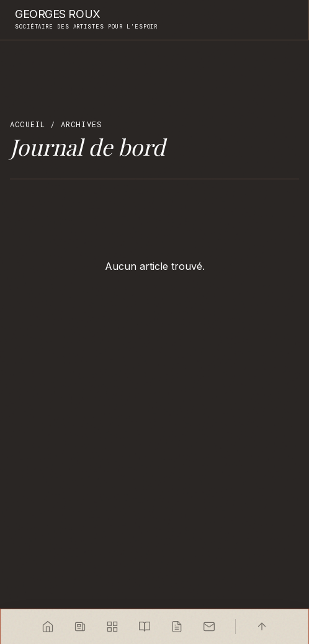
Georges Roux (58, 14)
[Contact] (209, 627)
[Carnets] (145, 627)
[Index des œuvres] (112, 627)
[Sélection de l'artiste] (80, 627)
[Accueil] (48, 627)
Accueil (28, 124)
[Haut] (262, 627)
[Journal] (177, 627)
